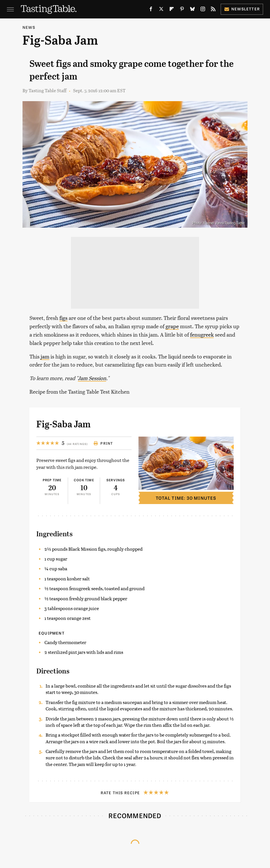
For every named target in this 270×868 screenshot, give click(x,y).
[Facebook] (151, 10)
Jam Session (92, 378)
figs (63, 318)
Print (103, 443)
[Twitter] (161, 10)
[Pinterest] (182, 10)
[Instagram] (203, 10)
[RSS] (213, 10)
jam (45, 356)
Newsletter (242, 9)
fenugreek (202, 334)
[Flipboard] (172, 10)
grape (172, 326)
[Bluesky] (192, 10)
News (29, 27)
